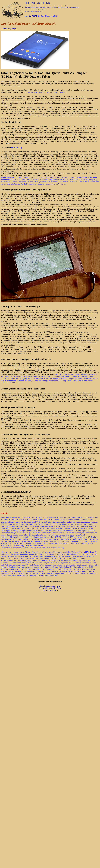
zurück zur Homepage (50, 590)
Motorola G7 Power (58, 184)
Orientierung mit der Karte (50, 586)
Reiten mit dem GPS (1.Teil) (50, 588)
